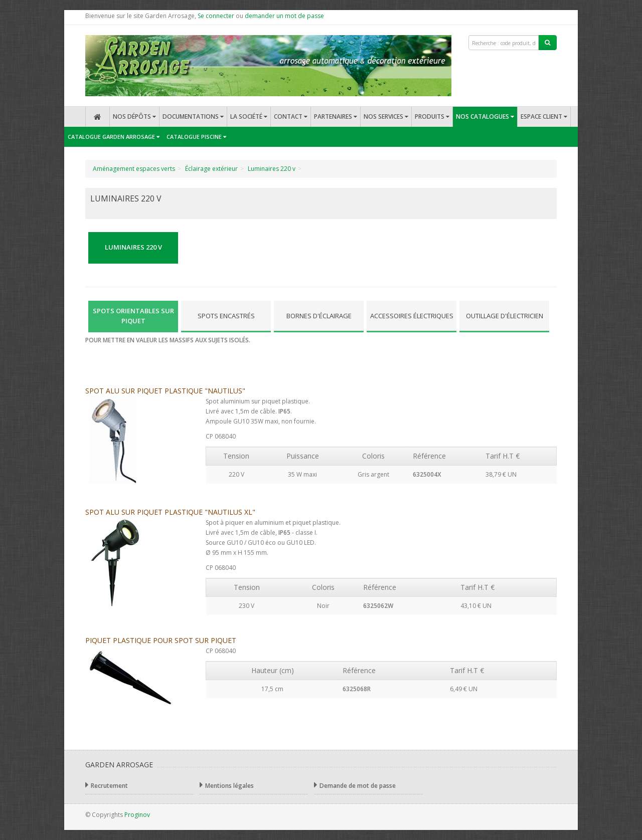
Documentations (193, 117)
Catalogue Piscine (196, 137)
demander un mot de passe (284, 16)
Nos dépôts (134, 117)
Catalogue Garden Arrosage (114, 137)
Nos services (386, 117)
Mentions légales (227, 785)
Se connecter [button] (216, 16)
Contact (291, 117)
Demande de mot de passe (355, 785)
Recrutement (107, 785)
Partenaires (336, 117)
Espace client (544, 117)
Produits (432, 117)
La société (249, 117)
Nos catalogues (485, 117)
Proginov (137, 815)
